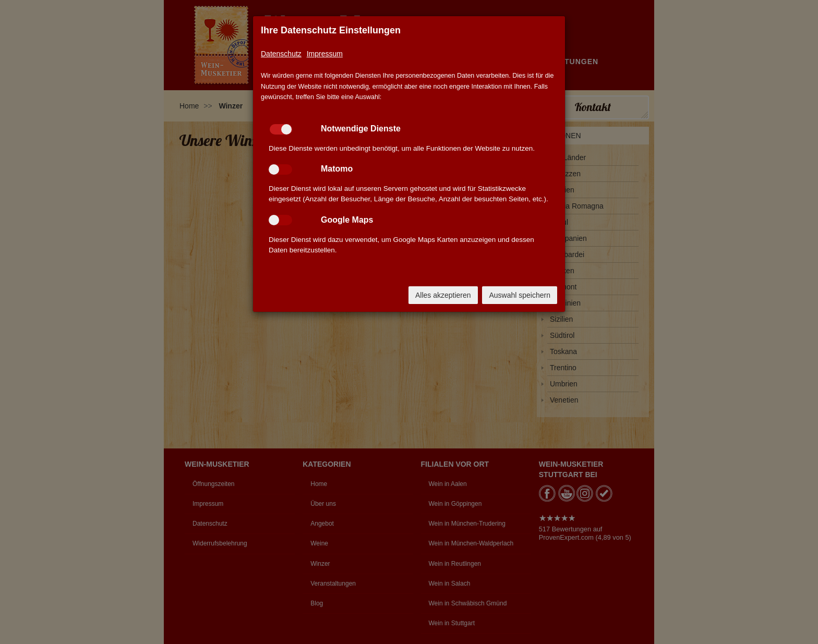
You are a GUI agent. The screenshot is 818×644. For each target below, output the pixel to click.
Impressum (325, 54)
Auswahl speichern (520, 295)
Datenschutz (281, 54)
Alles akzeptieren (443, 295)
